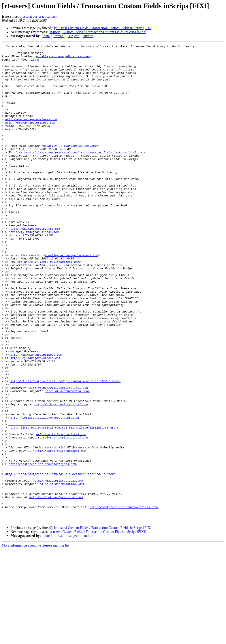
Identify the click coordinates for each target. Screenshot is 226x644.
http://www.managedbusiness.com (31, 134)
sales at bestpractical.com (67, 461)
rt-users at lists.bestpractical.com (47, 174)
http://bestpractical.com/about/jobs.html (45, 492)
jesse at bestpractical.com (40, 16)
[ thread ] (59, 36)
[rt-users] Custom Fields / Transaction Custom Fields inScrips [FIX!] (97, 32)
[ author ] (88, 36)
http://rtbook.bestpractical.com (61, 476)
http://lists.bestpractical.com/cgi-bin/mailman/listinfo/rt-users (65, 449)
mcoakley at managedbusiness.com (63, 59)
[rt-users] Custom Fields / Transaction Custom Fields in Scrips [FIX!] (103, 28)
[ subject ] (73, 36)
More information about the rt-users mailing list (36, 640)
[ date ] (47, 36)
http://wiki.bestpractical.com (63, 457)
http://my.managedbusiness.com (30, 138)
